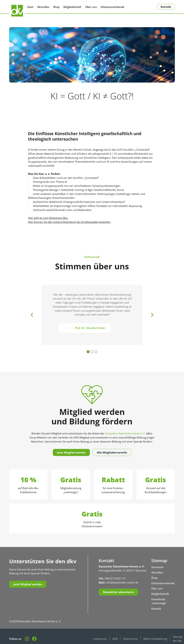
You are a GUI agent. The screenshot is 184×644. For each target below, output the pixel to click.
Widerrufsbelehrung (155, 639)
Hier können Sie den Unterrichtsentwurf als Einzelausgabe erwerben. (69, 222)
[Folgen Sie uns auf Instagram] (27, 639)
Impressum (100, 639)
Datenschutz (130, 639)
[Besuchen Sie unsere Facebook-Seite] (34, 639)
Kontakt (166, 7)
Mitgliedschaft (72, 7)
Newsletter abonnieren (118, 592)
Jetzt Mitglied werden (71, 452)
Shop (56, 7)
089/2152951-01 (115, 578)
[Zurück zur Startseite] (17, 11)
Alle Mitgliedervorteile (112, 452)
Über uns (91, 7)
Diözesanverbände (112, 7)
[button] (32, 315)
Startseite (157, 567)
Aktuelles (43, 7)
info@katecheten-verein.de (122, 582)
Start (30, 7)
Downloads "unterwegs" (159, 601)
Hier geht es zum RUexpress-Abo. (48, 218)
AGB (115, 639)
